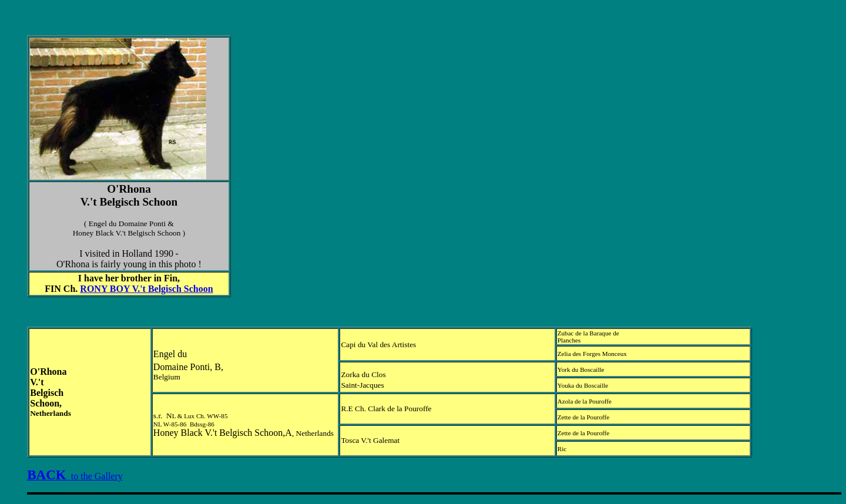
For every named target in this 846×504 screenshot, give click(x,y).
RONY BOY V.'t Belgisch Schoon (146, 289)
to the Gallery (75, 476)
